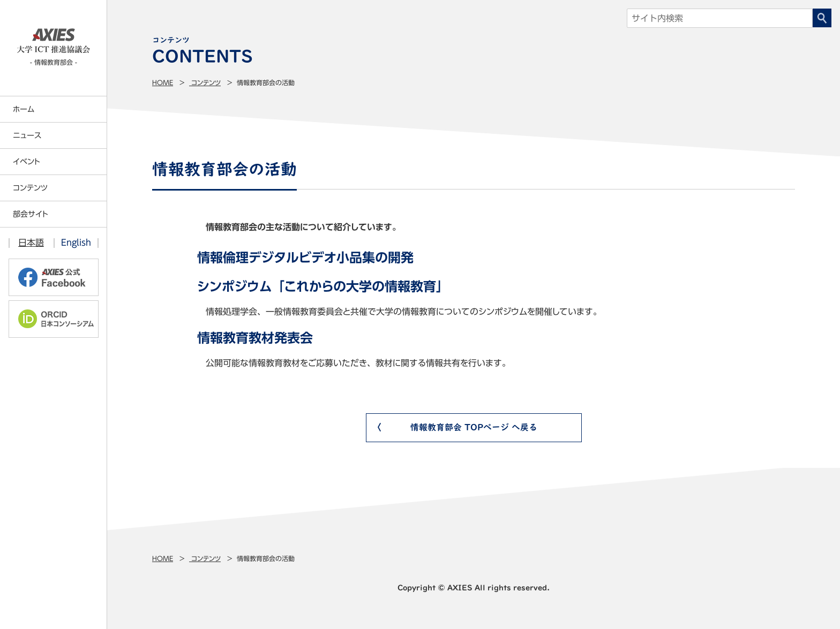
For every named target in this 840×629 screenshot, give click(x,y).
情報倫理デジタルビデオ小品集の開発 (305, 257)
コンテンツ (205, 82)
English (76, 242)
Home (163, 82)
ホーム (24, 109)
